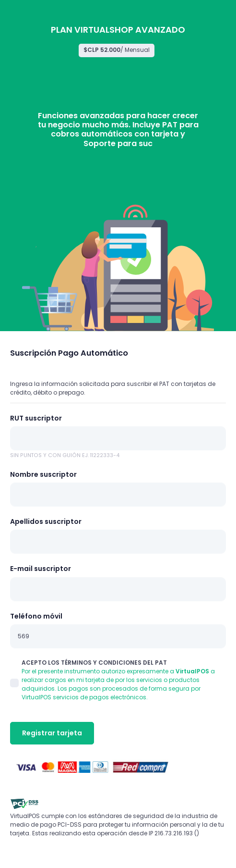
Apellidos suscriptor (46, 521)
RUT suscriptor (36, 418)
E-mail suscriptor (41, 569)
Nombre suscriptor (43, 474)
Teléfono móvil (36, 616)
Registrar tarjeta (52, 733)
